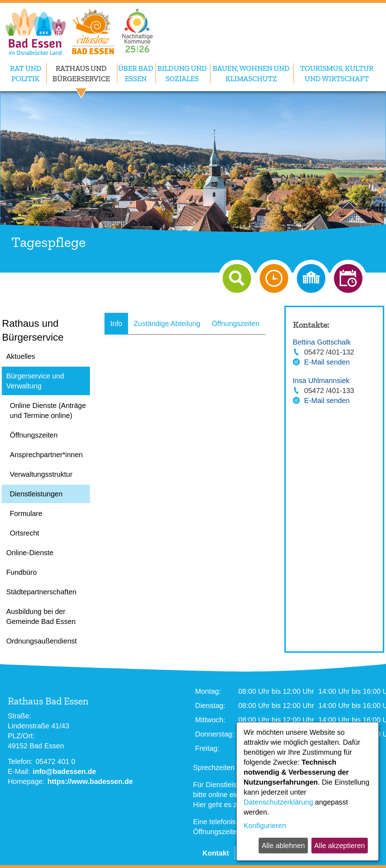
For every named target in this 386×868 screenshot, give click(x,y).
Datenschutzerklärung (278, 802)
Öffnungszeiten (235, 324)
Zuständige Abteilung (167, 324)
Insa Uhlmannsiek (321, 381)
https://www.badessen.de (90, 781)
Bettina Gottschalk (322, 342)
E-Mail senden (327, 362)
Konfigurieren (265, 826)
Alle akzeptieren (340, 846)
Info (116, 324)
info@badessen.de (64, 771)
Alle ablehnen (283, 846)
